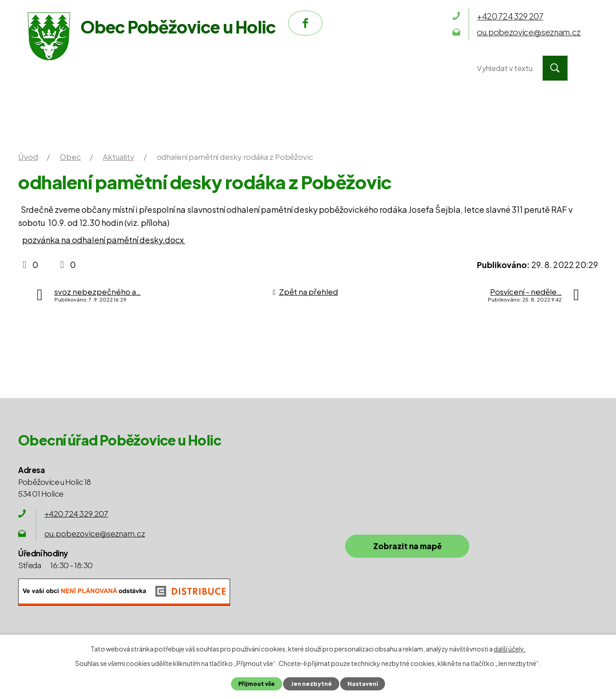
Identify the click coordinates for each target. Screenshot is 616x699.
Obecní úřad (164, 68)
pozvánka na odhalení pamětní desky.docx (104, 240)
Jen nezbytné (311, 684)
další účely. (510, 649)
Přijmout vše (257, 684)
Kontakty (411, 68)
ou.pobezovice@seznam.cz (95, 533)
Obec (253, 68)
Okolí (327, 68)
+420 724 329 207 (76, 513)
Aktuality (119, 157)
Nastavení (362, 684)
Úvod (74, 68)
